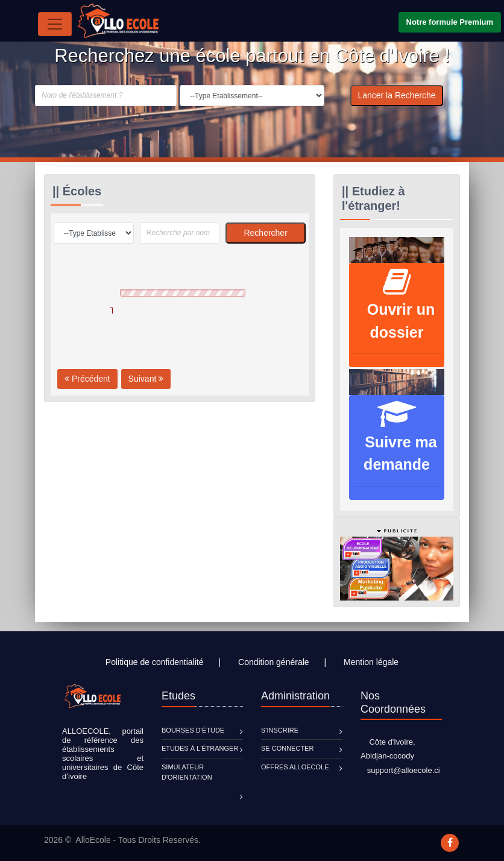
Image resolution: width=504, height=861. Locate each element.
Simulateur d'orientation (187, 772)
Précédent (87, 379)
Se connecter (287, 748)
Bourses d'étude (193, 730)
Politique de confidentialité (155, 662)
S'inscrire (280, 730)
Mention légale (371, 662)
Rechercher (265, 233)
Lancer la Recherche (396, 95)
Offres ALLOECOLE (295, 767)
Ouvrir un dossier (397, 311)
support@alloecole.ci (400, 770)
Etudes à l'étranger (200, 748)
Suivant (146, 379)
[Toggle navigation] (55, 24)
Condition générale (274, 662)
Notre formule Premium (450, 22)
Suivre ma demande (397, 443)
